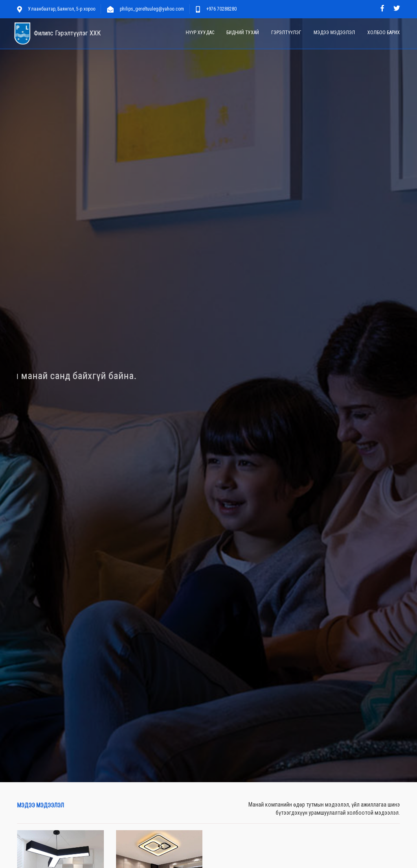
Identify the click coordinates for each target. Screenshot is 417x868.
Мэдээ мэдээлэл (334, 33)
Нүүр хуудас (200, 33)
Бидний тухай (243, 33)
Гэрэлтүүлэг (286, 33)
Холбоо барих (384, 33)
